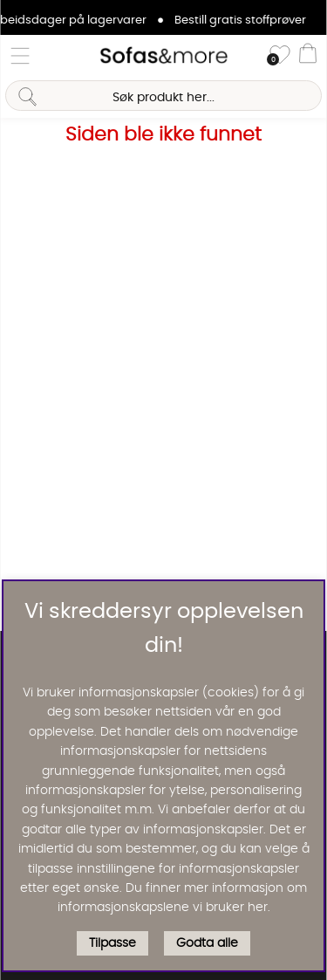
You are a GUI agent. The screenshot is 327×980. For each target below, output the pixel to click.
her (258, 908)
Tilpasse (112, 943)
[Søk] (163, 96)
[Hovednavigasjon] (20, 56)
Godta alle (207, 943)
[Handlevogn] (308, 56)
